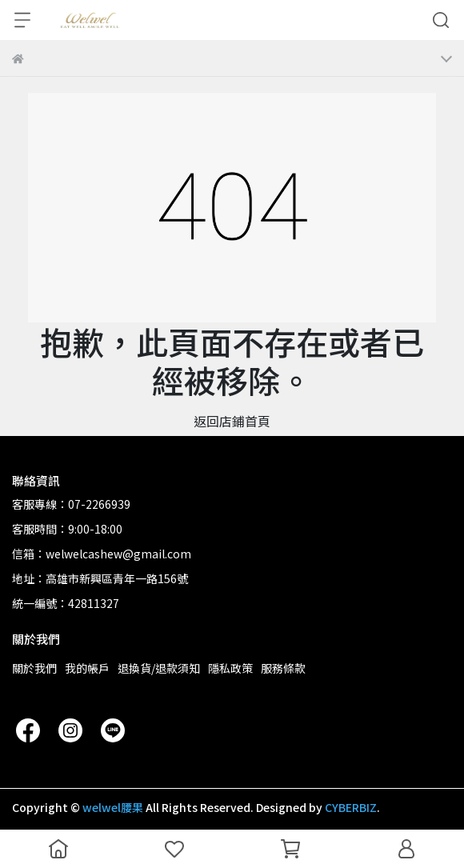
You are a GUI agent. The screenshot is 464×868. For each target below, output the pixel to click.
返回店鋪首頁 (232, 421)
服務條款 (283, 668)
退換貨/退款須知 (159, 668)
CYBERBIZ (351, 807)
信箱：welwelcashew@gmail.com (102, 554)
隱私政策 (230, 668)
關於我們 (34, 668)
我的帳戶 (87, 668)
